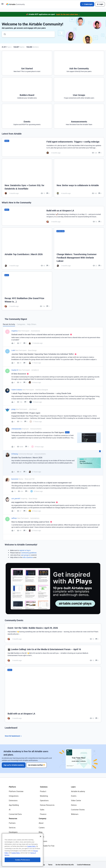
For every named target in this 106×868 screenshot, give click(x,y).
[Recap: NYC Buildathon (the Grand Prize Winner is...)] (27, 291)
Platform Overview (16, 791)
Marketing (44, 796)
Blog (40, 832)
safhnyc (14, 518)
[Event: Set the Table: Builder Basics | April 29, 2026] (53, 633)
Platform (12, 787)
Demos (74, 805)
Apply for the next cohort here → (68, 14)
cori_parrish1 (16, 498)
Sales (42, 810)
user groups (25, 555)
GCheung (15, 454)
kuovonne (15, 479)
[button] (2, 5)
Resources (13, 818)
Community (13, 837)
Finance (43, 814)
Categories (21, 324)
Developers (13, 832)
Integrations (14, 796)
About (41, 823)
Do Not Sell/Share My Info (65, 865)
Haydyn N (15, 370)
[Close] (40, 850)
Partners (12, 823)
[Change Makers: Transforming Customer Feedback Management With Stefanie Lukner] (79, 249)
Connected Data (15, 814)
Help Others (32, 324)
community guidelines (29, 553)
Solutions (44, 787)
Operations (44, 800)
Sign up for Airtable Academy (14, 765)
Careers (42, 828)
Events (74, 796)
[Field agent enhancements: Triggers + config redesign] (53, 147)
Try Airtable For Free (47, 846)
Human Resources (47, 805)
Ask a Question (28, 557)
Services (12, 828)
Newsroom (43, 841)
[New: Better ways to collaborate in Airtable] (79, 178)
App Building (14, 805)
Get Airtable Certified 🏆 (37, 765)
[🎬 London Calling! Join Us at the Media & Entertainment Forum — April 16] (53, 655)
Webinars (75, 814)
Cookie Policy (31, 860)
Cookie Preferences (84, 865)
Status (41, 837)
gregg (13, 409)
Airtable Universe (15, 846)
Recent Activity (9, 324)
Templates (13, 841)
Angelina (14, 331)
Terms (50, 865)
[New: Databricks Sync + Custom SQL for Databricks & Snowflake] (27, 178)
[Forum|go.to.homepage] (15, 4)
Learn (73, 787)
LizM (13, 350)
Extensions (13, 800)
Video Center (76, 800)
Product (43, 791)
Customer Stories (78, 810)
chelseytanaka (16, 429)
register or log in (25, 550)
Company (42, 818)
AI (10, 810)
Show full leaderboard (13, 736)
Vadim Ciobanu (17, 390)
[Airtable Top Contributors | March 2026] (27, 249)
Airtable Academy (78, 791)
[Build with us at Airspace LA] (53, 216)
